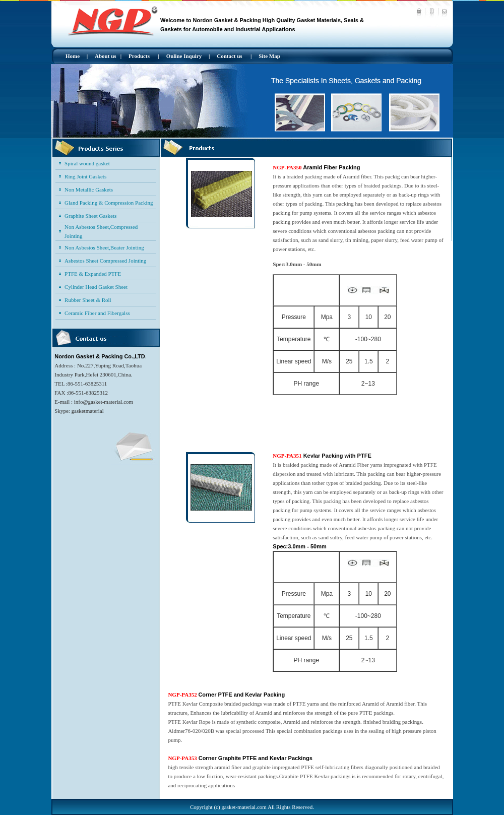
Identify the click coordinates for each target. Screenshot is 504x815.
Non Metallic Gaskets (89, 190)
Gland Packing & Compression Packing (109, 203)
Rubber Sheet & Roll (88, 300)
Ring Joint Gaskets (85, 176)
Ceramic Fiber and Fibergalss (97, 313)
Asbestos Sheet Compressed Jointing (105, 261)
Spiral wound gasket (87, 163)
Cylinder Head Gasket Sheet (96, 287)
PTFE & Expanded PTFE (93, 274)
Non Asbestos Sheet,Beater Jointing (104, 247)
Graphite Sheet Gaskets (90, 216)
